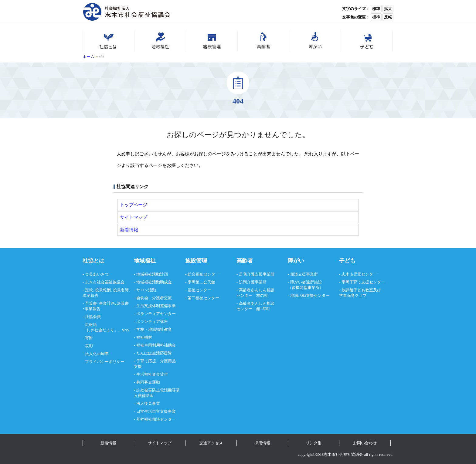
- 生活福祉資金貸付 (151, 374)
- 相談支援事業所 (303, 274)
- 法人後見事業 (147, 403)
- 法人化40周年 (96, 354)
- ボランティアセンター (155, 314)
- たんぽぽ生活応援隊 (153, 353)
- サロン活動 (145, 290)
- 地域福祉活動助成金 (153, 282)
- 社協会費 (92, 317)
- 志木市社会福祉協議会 (104, 282)
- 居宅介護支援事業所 (255, 274)
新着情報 (129, 230)
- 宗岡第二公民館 (200, 282)
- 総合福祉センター (202, 274)
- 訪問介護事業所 (252, 282)
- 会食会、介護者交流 (153, 298)
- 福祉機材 (143, 337)
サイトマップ (134, 217)
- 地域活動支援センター (309, 295)
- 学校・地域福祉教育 (153, 329)
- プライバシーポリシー (104, 362)
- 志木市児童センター (358, 274)
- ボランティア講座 (151, 322)
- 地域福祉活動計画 (151, 274)
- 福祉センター (198, 290)
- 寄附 (88, 338)
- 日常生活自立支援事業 (155, 411)
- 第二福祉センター (202, 298)
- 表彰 (88, 346)
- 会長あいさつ (96, 274)
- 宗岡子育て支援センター (362, 282)
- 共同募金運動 (147, 382)
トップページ (134, 205)
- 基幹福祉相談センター (155, 419)
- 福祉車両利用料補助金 (155, 345)
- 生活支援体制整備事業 (155, 306)
